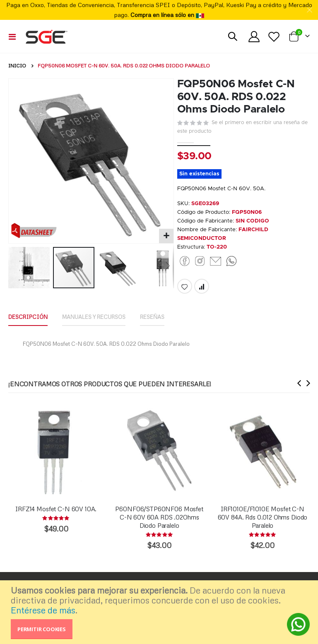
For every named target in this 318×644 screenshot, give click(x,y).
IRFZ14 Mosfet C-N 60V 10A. (56, 522)
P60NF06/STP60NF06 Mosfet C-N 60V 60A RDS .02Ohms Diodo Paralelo (159, 531)
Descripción (30, 329)
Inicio (17, 66)
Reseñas (166, 329)
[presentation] (299, 397)
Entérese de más (43, 610)
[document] (160, 612)
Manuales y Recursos (102, 329)
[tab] (30, 330)
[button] (166, 236)
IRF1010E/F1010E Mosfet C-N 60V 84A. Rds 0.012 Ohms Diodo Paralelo (263, 531)
